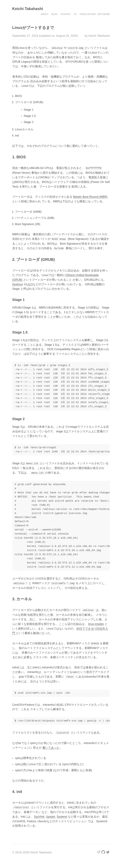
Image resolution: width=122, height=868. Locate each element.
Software (103, 14)
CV (75, 14)
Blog (54, 14)
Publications (88, 14)
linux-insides (96, 623)
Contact (66, 14)
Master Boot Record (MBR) (90, 196)
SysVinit (39, 815)
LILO (30, 284)
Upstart (51, 815)
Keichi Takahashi (28, 9)
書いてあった (51, 746)
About (45, 14)
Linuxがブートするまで (33, 28)
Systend (62, 815)
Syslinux (18, 284)
